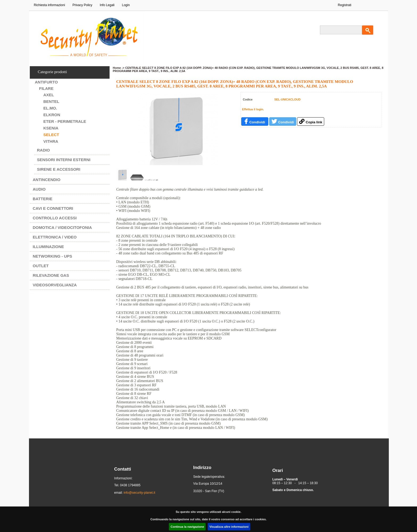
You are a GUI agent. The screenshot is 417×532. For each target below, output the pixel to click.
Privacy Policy (82, 5)
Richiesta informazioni (49, 5)
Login (126, 5)
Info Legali (107, 5)
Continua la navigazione (187, 527)
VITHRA (51, 141)
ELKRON (52, 115)
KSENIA (51, 128)
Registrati (345, 5)
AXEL (49, 95)
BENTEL (51, 101)
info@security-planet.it (139, 493)
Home (117, 68)
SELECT (51, 135)
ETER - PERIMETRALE (65, 121)
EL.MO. (50, 108)
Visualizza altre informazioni (229, 527)
